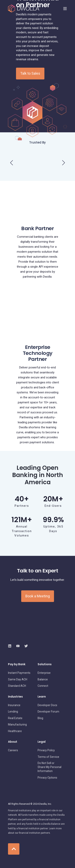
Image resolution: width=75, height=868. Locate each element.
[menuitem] (19, 673)
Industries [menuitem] (15, 697)
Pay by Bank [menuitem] (17, 665)
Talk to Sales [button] (30, 73)
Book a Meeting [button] (38, 596)
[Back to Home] (24, 9)
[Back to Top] (14, 849)
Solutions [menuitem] (45, 665)
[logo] (31, 637)
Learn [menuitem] (42, 697)
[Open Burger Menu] (65, 9)
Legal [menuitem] (42, 742)
